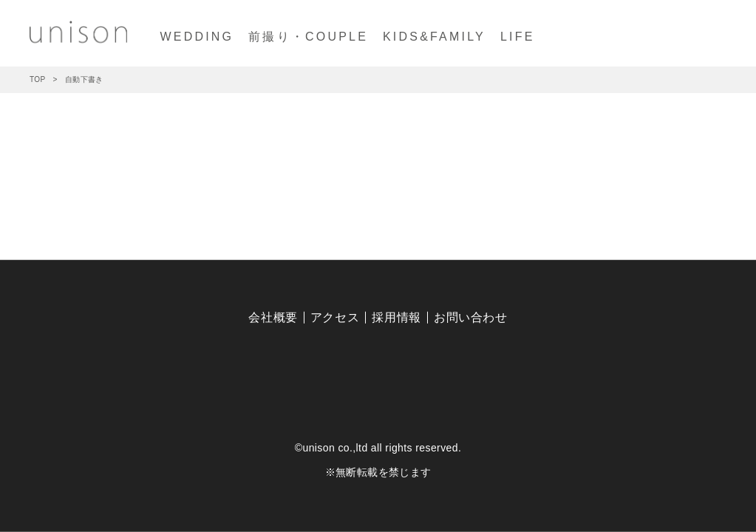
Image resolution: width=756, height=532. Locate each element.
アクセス (335, 317)
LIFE (518, 37)
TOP (38, 79)
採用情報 (396, 317)
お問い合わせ (471, 317)
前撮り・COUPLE (308, 37)
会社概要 (273, 317)
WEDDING (197, 37)
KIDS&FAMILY (434, 37)
